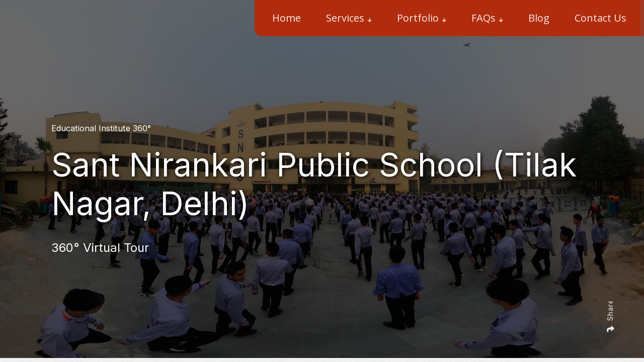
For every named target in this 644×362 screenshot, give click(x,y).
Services (345, 18)
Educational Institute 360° (101, 128)
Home (287, 18)
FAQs (484, 18)
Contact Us (600, 18)
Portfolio (418, 18)
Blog (539, 18)
